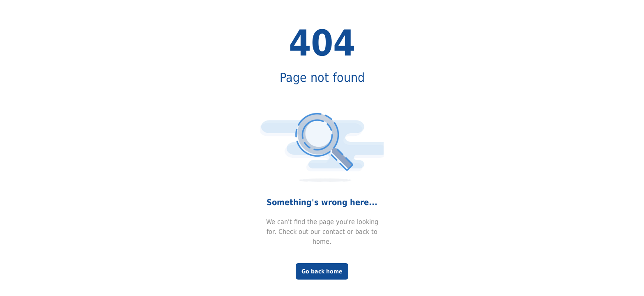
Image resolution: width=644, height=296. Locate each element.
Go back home (322, 271)
